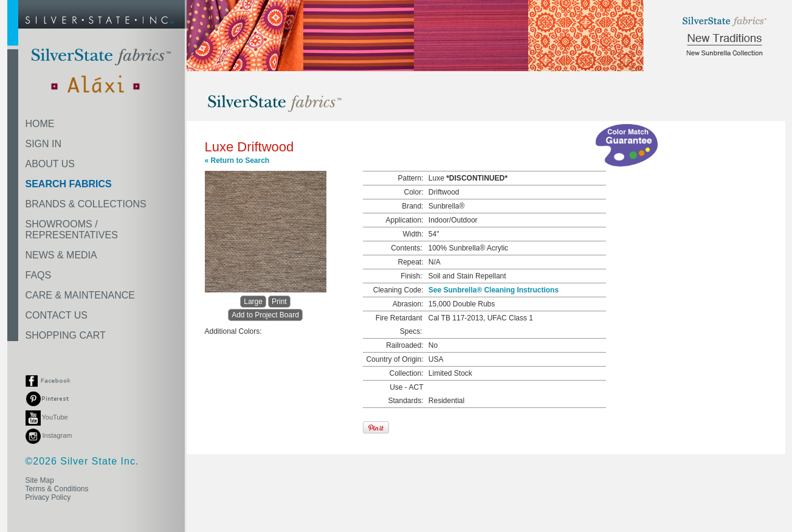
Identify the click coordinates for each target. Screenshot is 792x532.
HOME (40, 124)
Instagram (49, 435)
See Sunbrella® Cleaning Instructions (494, 290)
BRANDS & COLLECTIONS (86, 204)
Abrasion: (408, 304)
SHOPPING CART (66, 335)
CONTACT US (57, 315)
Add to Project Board (265, 315)
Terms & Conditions (57, 489)
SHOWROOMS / (72, 230)
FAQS (39, 275)
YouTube (47, 417)
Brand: (412, 206)
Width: (413, 234)
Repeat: (410, 262)
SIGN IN (44, 144)
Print (279, 302)
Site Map (40, 480)
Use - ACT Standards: (405, 394)
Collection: (406, 373)
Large (253, 302)
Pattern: (410, 178)
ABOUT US (50, 164)
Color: (413, 192)
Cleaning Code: (398, 290)
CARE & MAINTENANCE (80, 295)
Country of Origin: (394, 359)
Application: (404, 220)
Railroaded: (405, 345)
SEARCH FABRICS (69, 184)
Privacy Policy (48, 497)
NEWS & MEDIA (61, 255)
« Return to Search (237, 161)
